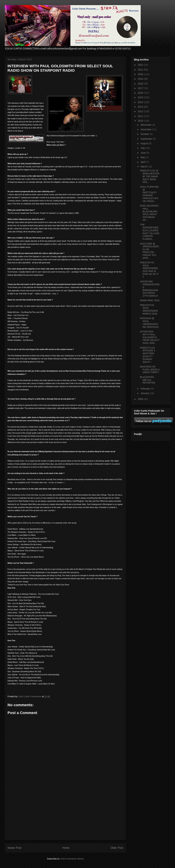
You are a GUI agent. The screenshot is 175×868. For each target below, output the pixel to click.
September (147, 139)
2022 (141, 65)
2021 (141, 70)
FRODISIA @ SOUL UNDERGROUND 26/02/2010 (149, 323)
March (144, 167)
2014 (141, 102)
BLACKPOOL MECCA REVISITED (148, 380)
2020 (141, 74)
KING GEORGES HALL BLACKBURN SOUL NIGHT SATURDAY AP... (149, 213)
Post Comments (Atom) (72, 859)
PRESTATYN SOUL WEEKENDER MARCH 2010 (149, 309)
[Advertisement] (65, 816)
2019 (141, 79)
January (145, 393)
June (143, 153)
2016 (141, 93)
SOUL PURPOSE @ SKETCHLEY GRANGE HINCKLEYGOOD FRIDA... (149, 194)
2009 (141, 399)
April (143, 162)
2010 (141, 121)
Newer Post (14, 848)
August (144, 143)
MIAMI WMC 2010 (150, 300)
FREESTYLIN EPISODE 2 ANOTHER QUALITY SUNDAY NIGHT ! (148, 355)
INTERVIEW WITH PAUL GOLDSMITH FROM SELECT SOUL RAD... (150, 337)
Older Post (117, 848)
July (143, 148)
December (146, 125)
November (146, 129)
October (145, 134)
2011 (141, 116)
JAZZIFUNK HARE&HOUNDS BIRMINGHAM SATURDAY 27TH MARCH (150, 289)
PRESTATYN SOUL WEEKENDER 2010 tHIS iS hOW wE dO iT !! (149, 270)
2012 (141, 111)
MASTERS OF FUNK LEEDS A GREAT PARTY (150, 370)
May (143, 157)
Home (66, 848)
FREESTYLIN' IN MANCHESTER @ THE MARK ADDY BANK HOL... (150, 176)
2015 (141, 97)
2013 (141, 107)
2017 (141, 88)
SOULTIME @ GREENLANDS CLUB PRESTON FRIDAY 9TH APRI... (149, 251)
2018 (141, 84)
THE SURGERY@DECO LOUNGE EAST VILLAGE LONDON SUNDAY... (150, 232)
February (146, 389)
